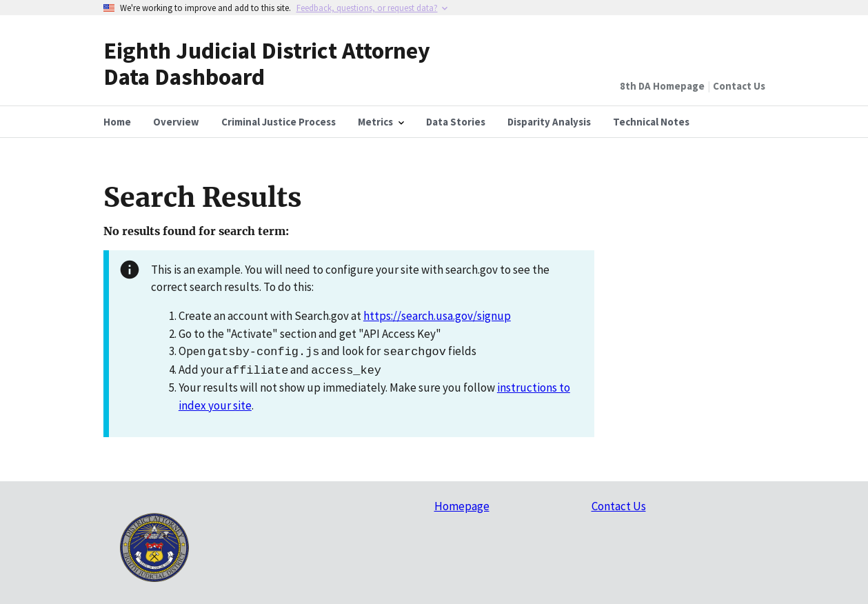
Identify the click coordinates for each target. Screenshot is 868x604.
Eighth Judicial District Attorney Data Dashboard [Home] (267, 63)
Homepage (462, 506)
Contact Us (739, 86)
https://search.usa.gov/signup (437, 316)
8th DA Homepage (662, 86)
